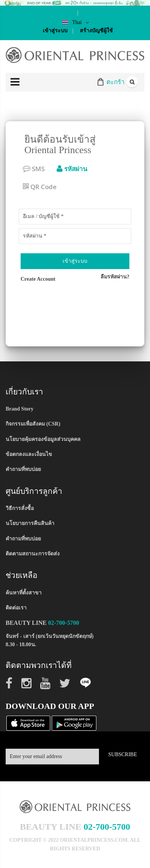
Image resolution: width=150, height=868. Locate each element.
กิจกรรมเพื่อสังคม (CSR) (33, 424)
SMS (34, 169)
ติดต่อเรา (16, 608)
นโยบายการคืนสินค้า (30, 523)
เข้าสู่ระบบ (55, 31)
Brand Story (19, 409)
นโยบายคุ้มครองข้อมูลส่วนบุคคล (43, 439)
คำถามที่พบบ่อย (23, 469)
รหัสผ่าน (72, 169)
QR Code (40, 187)
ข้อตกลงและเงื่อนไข (29, 454)
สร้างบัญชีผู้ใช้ (96, 31)
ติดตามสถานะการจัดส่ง (33, 554)
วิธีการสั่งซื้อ (20, 508)
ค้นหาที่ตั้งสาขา (24, 593)
